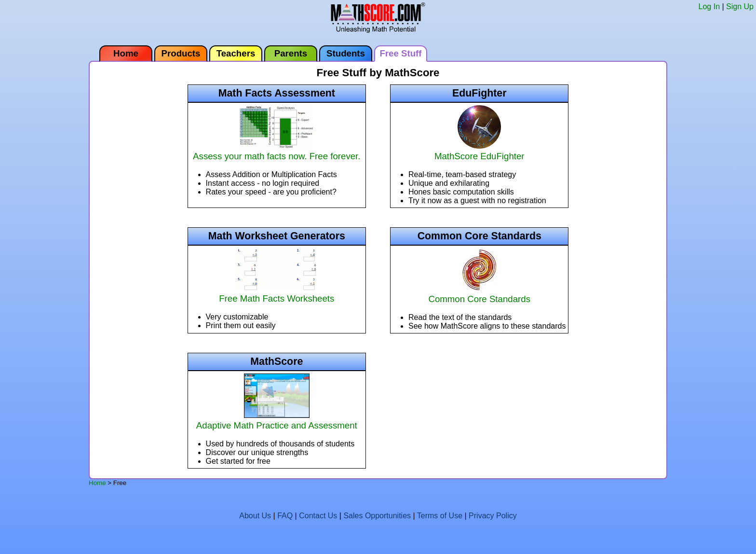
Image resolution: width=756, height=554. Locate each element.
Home (126, 53)
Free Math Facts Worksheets (277, 293)
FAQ (285, 516)
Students (346, 53)
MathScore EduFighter (479, 151)
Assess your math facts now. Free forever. (277, 151)
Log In (709, 7)
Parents (291, 53)
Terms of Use (440, 516)
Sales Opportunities (377, 516)
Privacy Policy (493, 516)
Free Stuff (400, 53)
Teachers (236, 53)
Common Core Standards (479, 294)
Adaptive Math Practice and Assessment (277, 420)
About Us (255, 516)
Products (181, 53)
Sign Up (740, 7)
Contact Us (318, 516)
